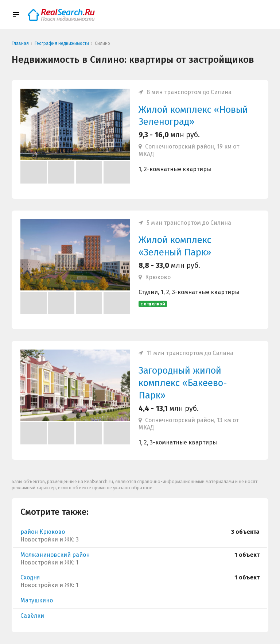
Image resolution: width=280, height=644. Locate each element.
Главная (20, 43)
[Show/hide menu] (16, 15)
